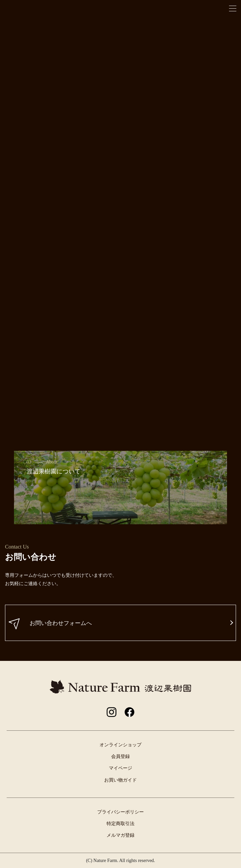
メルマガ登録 (120, 835)
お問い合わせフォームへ (50, 624)
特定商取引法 (120, 824)
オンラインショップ (120, 745)
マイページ (120, 768)
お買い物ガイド (120, 780)
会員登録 (120, 756)
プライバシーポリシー (120, 812)
